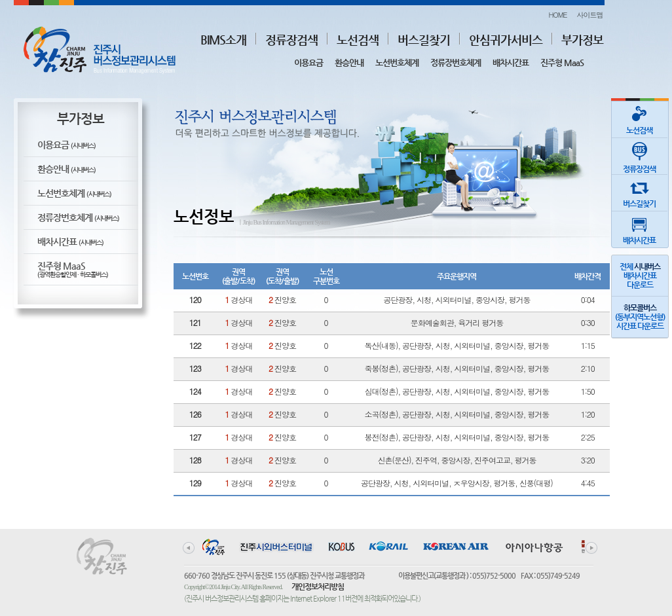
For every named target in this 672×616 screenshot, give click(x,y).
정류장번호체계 (456, 63)
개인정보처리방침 (318, 587)
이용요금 (308, 63)
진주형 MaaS (562, 63)
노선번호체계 (397, 63)
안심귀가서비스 (506, 40)
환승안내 (349, 63)
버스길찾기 (424, 40)
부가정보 (582, 40)
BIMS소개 (223, 40)
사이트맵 (590, 15)
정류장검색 (291, 40)
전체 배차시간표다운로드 (640, 276)
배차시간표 (511, 63)
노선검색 (358, 40)
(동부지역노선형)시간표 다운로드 (640, 317)
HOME (557, 15)
